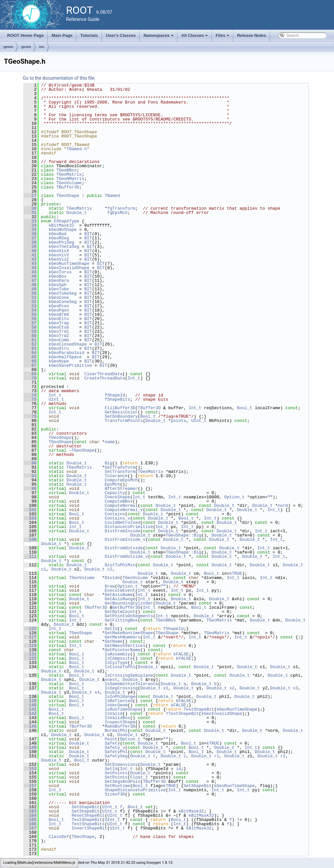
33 (30, 221)
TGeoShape (68, 196)
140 (30, 705)
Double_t (77, 213)
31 (30, 213)
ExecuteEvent (120, 590)
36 (30, 234)
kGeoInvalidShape (69, 268)
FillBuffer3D (120, 408)
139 (30, 701)
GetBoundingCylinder (129, 603)
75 (30, 399)
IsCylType (116, 663)
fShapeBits (117, 399)
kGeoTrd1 (59, 331)
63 (30, 348)
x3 (296, 688)
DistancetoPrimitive (129, 527)
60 (30, 336)
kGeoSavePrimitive (70, 365)
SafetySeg (116, 756)
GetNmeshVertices (125, 646)
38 (30, 242)
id (178, 769)
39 (30, 247)
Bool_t (245, 408)
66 (30, 361)
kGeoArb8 (59, 314)
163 (30, 811)
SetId (111, 769)
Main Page (62, 35)
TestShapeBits (88, 824)
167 (30, 828)
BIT (88, 234)
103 (30, 518)
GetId (111, 629)
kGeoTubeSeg (63, 293)
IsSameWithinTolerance (131, 684)
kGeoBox (58, 276)
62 (30, 344)
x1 (166, 688)
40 (30, 251)
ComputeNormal (121, 506)
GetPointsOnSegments (129, 616)
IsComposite (119, 658)
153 (30, 769)
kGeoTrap (59, 323)
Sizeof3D (115, 794)
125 (30, 629)
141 (30, 709)
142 (30, 714)
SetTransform (120, 472)
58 (30, 327)
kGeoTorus (60, 272)
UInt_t (56, 399)
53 (30, 306)
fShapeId (115, 395)
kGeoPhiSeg (61, 242)
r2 (283, 756)
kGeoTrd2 (59, 336)
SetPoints (116, 773)
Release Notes (252, 35)
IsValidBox (117, 718)
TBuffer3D (68, 187)
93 (30, 476)
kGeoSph (58, 285)
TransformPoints (124, 421)
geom (8, 47)
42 (30, 259)
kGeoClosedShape (68, 344)
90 (30, 463)
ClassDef (59, 837)
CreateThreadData (105, 378)
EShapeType (67, 221)
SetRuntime (117, 786)
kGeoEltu (59, 319)
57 (30, 323)
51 (30, 297)
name (110, 442)
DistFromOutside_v (126, 556)
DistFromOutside (124, 548)
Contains (115, 514)
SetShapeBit (198, 786)
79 (30, 416)
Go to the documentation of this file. (59, 78)
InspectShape (120, 722)
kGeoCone (59, 297)
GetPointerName (122, 650)
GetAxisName (119, 595)
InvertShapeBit (89, 828)
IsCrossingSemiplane (129, 675)
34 (30, 225)
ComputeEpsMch (121, 480)
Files (223, 37)
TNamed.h (77, 149)
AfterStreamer (121, 489)
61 (30, 340)
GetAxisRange (120, 599)
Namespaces (159, 37)
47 (30, 281)
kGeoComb (59, 340)
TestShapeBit (199, 709)
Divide (112, 578)
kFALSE (181, 654)
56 (30, 319)
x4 (97, 692)
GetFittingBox (121, 620)
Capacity (115, 493)
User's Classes (121, 35)
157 (30, 786)
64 (30, 353)
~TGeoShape (82, 450)
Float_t (139, 777)
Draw (110, 586)
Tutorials (89, 35)
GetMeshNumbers (122, 637)
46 (30, 276)
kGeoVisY (59, 255)
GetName (114, 641)
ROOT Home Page (25, 35)
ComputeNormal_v (124, 510)
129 (30, 646)
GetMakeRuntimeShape (129, 633)
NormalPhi (116, 731)
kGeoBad (58, 234)
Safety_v (115, 747)
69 (30, 374)
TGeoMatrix (69, 174)
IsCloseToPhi (120, 667)
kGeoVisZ (59, 259)
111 (30, 556)
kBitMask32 (61, 225)
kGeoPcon (59, 306)
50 (30, 293)
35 (30, 230)
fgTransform (121, 208)
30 (30, 208)
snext (111, 680)
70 (30, 378)
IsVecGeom (116, 705)
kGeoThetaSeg (64, 247)
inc (42, 47)
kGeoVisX (59, 251)
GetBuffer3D (126, 607)
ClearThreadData (103, 374)
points (179, 421)
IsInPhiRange (120, 697)
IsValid (114, 714)
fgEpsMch (117, 213)
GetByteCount (120, 612)
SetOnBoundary (121, 416)
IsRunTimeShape (122, 709)
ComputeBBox (119, 501)
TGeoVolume (69, 183)
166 (30, 824)
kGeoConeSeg (63, 302)
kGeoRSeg (59, 238)
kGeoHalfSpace (65, 357)
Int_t (134, 378)
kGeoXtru (59, 348)
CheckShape (117, 497)
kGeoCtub (59, 327)
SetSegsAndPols (122, 781)
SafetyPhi (116, 752)
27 (30, 196)
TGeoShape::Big (183, 535)
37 (30, 238)
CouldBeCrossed (122, 522)
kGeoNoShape (63, 230)
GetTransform (120, 467)
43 (30, 264)
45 (30, 272)
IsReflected (119, 701)
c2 (110, 569)
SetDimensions (121, 764)
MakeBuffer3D (120, 726)
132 (30, 658)
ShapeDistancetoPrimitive (135, 790)
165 (30, 820)
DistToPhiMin (120, 565)
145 (30, 726)
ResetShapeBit (88, 815)
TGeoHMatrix (70, 179)
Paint (111, 739)
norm (283, 506)
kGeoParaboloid (66, 353)
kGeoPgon (59, 310)
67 (30, 365)
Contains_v (117, 518)
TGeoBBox (67, 170)
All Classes (195, 37)
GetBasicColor (121, 412)
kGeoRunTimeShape (69, 264)
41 (30, 255)
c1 (44, 569)
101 (30, 510)
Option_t (235, 497)
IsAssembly (117, 654)
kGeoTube (59, 289)
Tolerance (116, 476)
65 (30, 357)
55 (30, 314)
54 (30, 310)
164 (30, 815)
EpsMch (112, 484)
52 (30, 302)
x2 (232, 688)
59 (30, 331)
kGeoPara (59, 281)
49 (30, 289)
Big (108, 463)
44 (30, 268)
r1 (217, 756)
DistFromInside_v (125, 539)
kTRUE (236, 573)
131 (30, 654)
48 (30, 285)
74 (30, 395)
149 (30, 747)
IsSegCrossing (121, 688)
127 (30, 637)
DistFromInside (122, 531)
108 (30, 539)
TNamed (112, 196)
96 (30, 489)
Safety (112, 743)
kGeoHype (59, 361)
